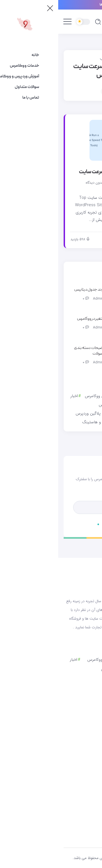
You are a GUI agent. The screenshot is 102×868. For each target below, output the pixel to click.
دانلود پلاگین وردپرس (35, 413)
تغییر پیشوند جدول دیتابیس (37, 290)
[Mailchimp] (72, 522)
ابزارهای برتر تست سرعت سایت (52, 172)
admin (58, 183)
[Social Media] (51, 811)
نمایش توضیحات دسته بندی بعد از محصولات (37, 351)
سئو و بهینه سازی (73, 422)
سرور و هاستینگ (38, 422)
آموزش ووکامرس (41, 396)
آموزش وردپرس (75, 396)
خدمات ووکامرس (74, 413)
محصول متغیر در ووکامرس (39, 319)
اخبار (16, 396)
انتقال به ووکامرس (56, 405)
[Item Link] (52, 140)
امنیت (83, 405)
